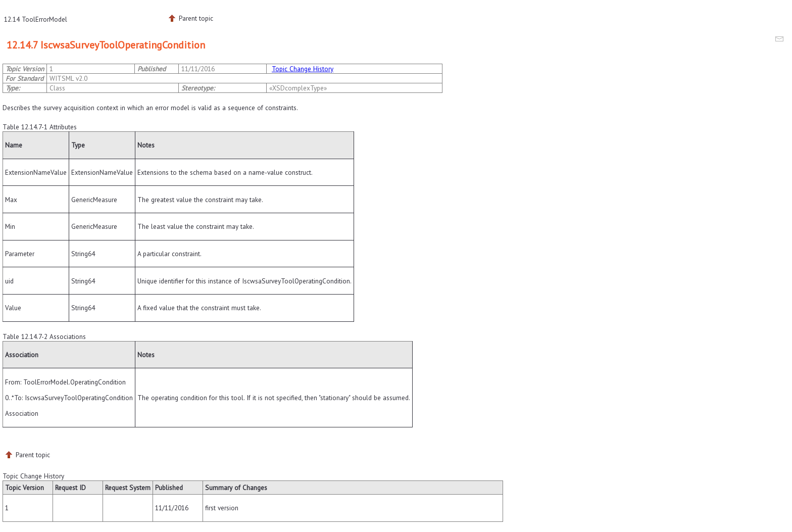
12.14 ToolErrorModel (36, 19)
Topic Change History (303, 69)
